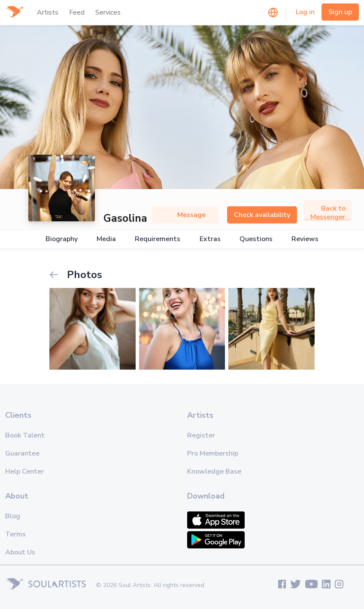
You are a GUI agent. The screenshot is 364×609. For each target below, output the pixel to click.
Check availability (262, 215)
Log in (305, 12)
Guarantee (22, 453)
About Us (20, 552)
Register (201, 435)
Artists (48, 12)
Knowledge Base (214, 471)
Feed (77, 12)
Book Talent (25, 435)
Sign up (340, 12)
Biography (62, 239)
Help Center (24, 471)
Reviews (305, 239)
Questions (256, 239)
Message (185, 215)
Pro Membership (213, 453)
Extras (210, 239)
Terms (15, 534)
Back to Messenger (328, 213)
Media (106, 239)
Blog (13, 516)
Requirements (158, 239)
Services (108, 12)
